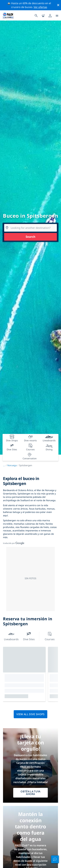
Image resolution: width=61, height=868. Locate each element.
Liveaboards (11, 636)
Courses (50, 636)
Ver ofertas (40, 7)
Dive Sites (29, 636)
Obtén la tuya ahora (30, 793)
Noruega (12, 465)
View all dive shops (30, 714)
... (5, 465)
